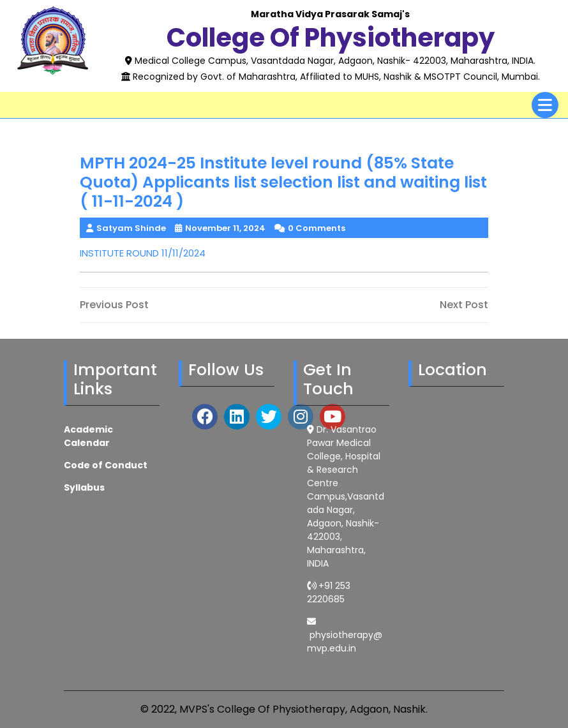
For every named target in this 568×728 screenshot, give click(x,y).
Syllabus (84, 487)
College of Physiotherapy (331, 38)
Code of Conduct (106, 465)
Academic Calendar (88, 436)
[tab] (545, 105)
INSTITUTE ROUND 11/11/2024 (143, 253)
